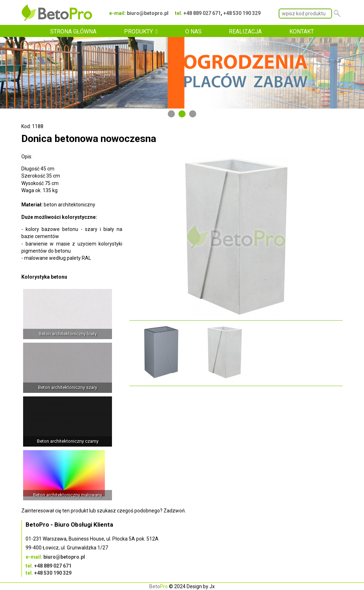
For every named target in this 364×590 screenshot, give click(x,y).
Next (355, 73)
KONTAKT (302, 31)
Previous (9, 73)
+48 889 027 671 (202, 13)
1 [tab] (171, 114)
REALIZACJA (245, 31)
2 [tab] (182, 114)
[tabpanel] (182, 73)
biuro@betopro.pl (148, 13)
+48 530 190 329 (242, 13)
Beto (159, 586)
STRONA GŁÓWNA (73, 31)
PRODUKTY (138, 31)
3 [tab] (193, 114)
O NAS (193, 31)
